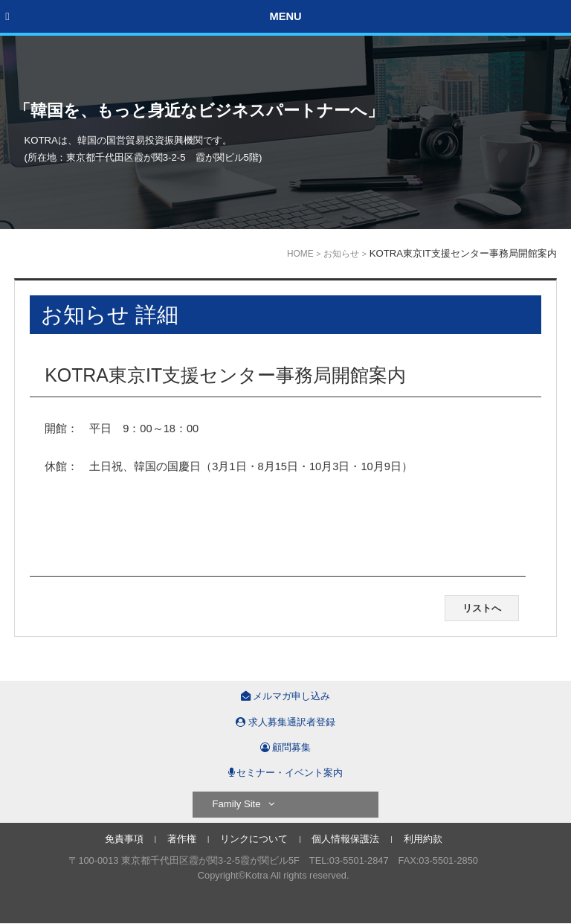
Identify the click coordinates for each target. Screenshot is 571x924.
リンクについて (254, 839)
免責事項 (124, 839)
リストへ (482, 608)
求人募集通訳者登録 (285, 722)
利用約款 (423, 839)
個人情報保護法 (345, 839)
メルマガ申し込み (286, 696)
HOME (300, 254)
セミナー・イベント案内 (286, 773)
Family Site (243, 804)
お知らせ (341, 254)
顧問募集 (286, 747)
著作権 (182, 839)
